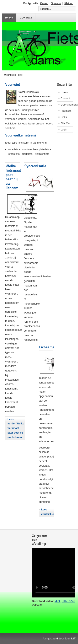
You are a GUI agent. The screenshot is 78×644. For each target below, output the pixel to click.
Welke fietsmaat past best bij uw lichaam (13, 177)
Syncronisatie (35, 166)
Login (64, 130)
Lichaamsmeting (53, 347)
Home (9, 18)
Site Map (66, 123)
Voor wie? (13, 84)
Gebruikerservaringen (67, 105)
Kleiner (69, 3)
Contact (26, 18)
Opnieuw (56, 3)
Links (64, 117)
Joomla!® (70, 638)
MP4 (57, 601)
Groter (44, 3)
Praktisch (66, 111)
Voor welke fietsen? (21, 135)
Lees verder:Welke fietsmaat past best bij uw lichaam (16, 428)
